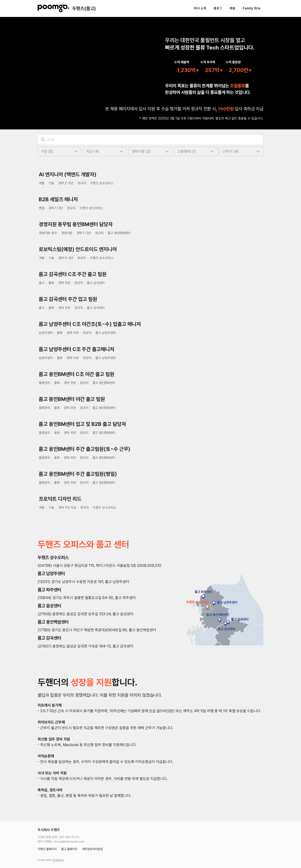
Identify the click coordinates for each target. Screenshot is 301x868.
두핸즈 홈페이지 (47, 841)
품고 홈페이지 (69, 841)
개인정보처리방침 (92, 841)
